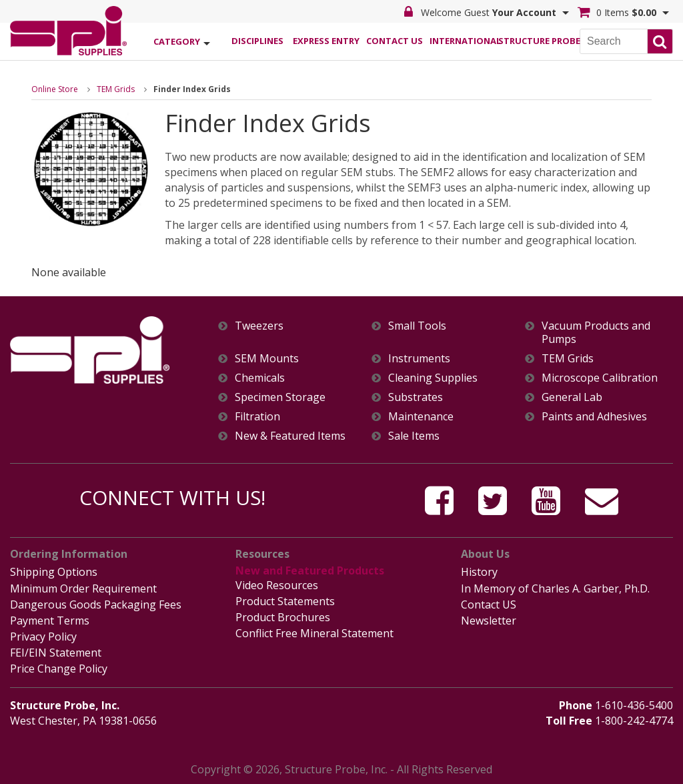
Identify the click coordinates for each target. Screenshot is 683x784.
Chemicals (260, 378)
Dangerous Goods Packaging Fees (96, 605)
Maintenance (421, 417)
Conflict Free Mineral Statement (314, 633)
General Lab (572, 397)
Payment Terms (50, 621)
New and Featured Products (310, 570)
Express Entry (326, 41)
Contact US (489, 605)
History (479, 572)
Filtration (257, 417)
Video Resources (277, 585)
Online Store (55, 89)
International (464, 41)
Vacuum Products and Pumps (596, 332)
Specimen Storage (280, 397)
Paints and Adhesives (594, 417)
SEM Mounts (267, 359)
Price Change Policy (59, 669)
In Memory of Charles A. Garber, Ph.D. (555, 589)
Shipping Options (54, 572)
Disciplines (257, 41)
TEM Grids (116, 89)
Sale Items (414, 436)
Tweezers (259, 326)
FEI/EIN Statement (56, 653)
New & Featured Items (290, 436)
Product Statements (285, 601)
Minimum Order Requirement (83, 589)
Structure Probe (532, 41)
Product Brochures (283, 617)
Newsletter (489, 621)
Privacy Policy (43, 637)
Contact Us (395, 41)
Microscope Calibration (600, 378)
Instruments (419, 359)
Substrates (416, 397)
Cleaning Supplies (433, 378)
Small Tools (417, 326)
